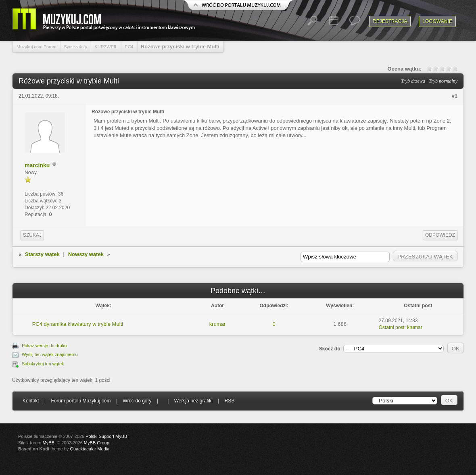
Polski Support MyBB (106, 436)
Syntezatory (75, 47)
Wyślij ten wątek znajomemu (50, 354)
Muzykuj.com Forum (37, 47)
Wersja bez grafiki (193, 401)
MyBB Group (97, 443)
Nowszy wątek (86, 254)
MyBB (49, 443)
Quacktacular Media (90, 449)
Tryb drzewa (413, 81)
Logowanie (437, 21)
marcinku (37, 165)
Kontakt (31, 401)
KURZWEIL (106, 47)
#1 (455, 96)
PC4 (129, 47)
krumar (217, 324)
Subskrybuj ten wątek (43, 364)
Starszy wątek (42, 254)
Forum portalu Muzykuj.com (81, 401)
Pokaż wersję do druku (44, 346)
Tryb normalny (443, 81)
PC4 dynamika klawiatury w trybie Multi (78, 324)
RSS (230, 401)
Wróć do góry (137, 401)
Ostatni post (392, 327)
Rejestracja (390, 21)
